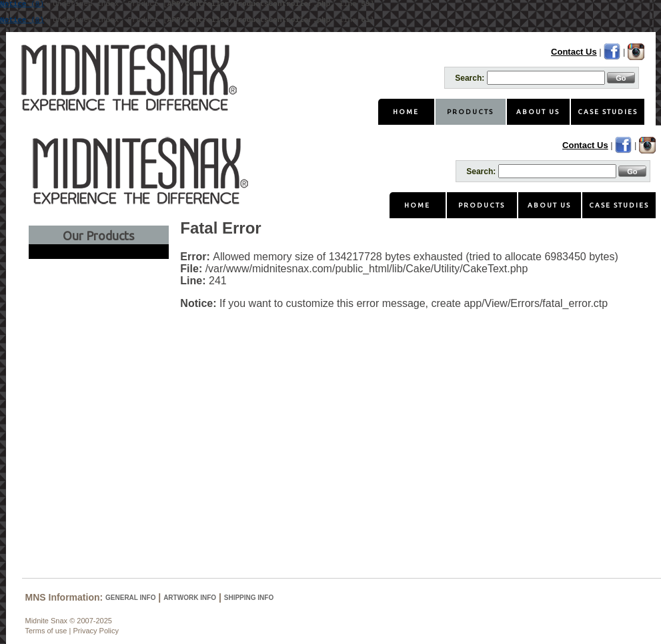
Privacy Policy (95, 631)
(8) (22, 20)
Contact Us (574, 52)
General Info (130, 598)
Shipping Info (249, 598)
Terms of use (46, 631)
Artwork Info (190, 598)
